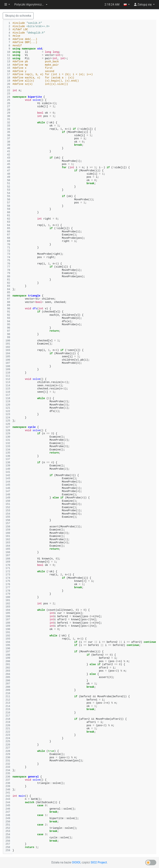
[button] (31, 5)
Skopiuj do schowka (18, 16)
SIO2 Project (99, 862)
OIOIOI (76, 862)
